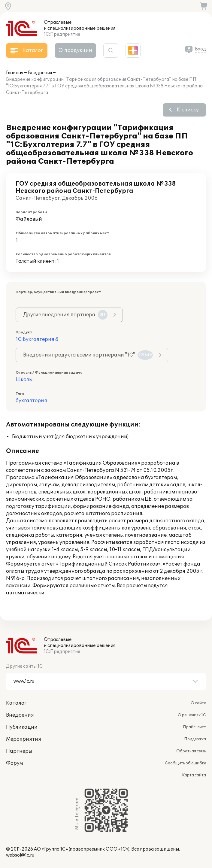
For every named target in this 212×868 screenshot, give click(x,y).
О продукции (75, 50)
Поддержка (195, 739)
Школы (24, 380)
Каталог (16, 703)
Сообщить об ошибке (185, 763)
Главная (15, 73)
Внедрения (40, 73)
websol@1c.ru (20, 855)
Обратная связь (191, 751)
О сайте (198, 703)
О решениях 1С (192, 715)
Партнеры (19, 751)
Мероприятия (24, 739)
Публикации (22, 727)
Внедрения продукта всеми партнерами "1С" (88, 355)
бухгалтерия (31, 401)
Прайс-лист (194, 727)
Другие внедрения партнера (65, 315)
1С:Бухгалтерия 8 (37, 339)
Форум (14, 763)
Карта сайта (194, 775)
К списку (188, 110)
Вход (200, 49)
